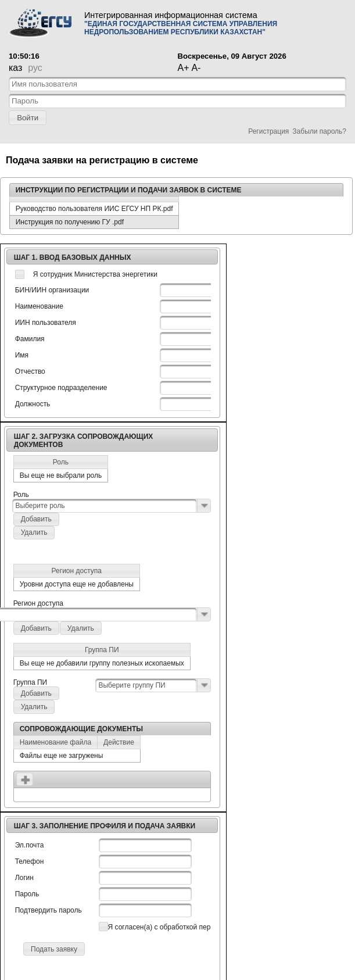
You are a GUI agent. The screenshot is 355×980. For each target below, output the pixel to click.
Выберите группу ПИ (132, 685)
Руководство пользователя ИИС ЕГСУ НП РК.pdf (94, 209)
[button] (28, 118)
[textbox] (177, 84)
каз (15, 68)
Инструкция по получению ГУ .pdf (70, 222)
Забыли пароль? (319, 131)
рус (35, 68)
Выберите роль (40, 506)
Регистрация (268, 131)
